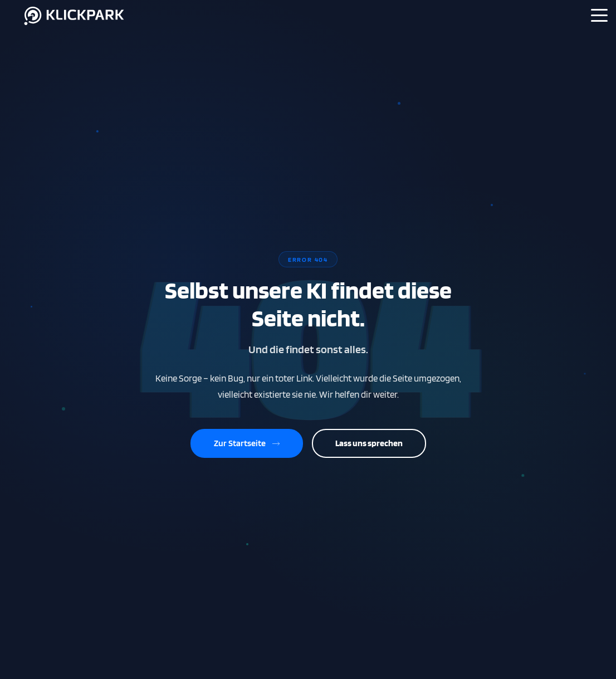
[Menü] (599, 15)
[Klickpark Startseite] (75, 26)
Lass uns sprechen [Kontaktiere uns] (369, 443)
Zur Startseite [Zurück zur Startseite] (247, 443)
